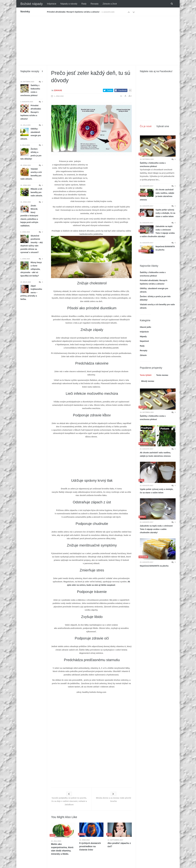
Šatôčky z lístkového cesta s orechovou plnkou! (153, 165)
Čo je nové (146, 126)
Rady (84, 4)
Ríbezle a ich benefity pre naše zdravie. (37, 192)
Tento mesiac (162, 375)
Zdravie (58, 90)
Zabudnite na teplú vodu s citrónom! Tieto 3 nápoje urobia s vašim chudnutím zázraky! (157, 231)
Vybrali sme (163, 126)
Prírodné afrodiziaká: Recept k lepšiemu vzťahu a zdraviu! (73, 12)
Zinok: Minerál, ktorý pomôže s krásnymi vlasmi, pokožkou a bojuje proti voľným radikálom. (29, 216)
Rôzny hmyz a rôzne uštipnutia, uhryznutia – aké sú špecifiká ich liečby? (31, 269)
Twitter (110, 90)
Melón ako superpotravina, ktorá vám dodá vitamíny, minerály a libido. (62, 849)
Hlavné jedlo (146, 327)
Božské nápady (32, 4)
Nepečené (144, 341)
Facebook (122, 90)
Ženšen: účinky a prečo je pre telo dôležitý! (31, 154)
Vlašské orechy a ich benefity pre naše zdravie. (31, 174)
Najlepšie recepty (30, 71)
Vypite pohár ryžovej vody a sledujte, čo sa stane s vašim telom (165, 213)
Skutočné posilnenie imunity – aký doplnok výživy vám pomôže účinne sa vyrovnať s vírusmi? (32, 244)
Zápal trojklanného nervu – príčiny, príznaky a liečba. (31, 293)
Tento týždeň (146, 375)
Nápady (143, 336)
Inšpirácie (52, 4)
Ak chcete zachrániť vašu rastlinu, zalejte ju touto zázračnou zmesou (157, 195)
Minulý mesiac (148, 381)
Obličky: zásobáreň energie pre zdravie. (31, 134)
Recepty (95, 4)
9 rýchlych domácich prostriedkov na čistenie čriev (90, 846)
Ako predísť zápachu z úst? (119, 845)
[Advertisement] (98, 36)
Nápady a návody (69, 4)
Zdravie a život (110, 4)
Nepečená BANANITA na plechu (165, 248)
